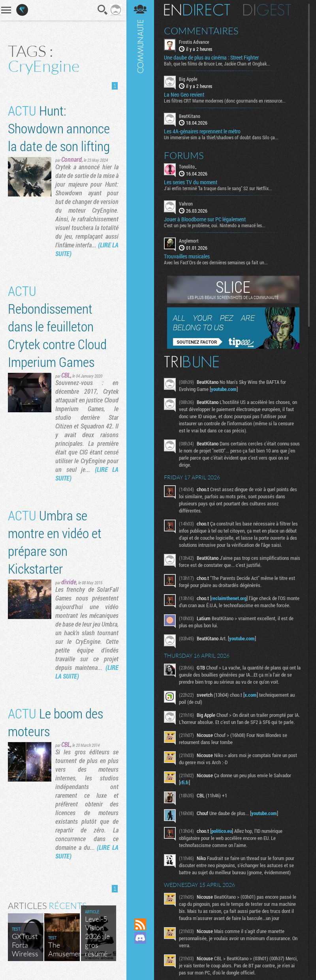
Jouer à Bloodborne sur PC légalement (205, 219)
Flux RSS (140, 924)
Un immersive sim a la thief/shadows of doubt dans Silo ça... (221, 137)
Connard (71, 159)
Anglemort (189, 241)
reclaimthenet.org (229, 598)
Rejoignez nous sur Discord (140, 938)
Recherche (103, 10)
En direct (197, 10)
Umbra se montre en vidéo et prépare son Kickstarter (55, 542)
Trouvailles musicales (187, 256)
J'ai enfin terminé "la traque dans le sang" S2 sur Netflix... (218, 188)
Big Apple (188, 79)
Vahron (186, 204)
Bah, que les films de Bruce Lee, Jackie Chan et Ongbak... (217, 64)
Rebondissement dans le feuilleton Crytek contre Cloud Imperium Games (57, 326)
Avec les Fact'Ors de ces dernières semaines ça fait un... (216, 262)
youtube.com (224, 389)
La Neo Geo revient (184, 95)
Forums (184, 155)
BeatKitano (190, 116)
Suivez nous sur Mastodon (140, 951)
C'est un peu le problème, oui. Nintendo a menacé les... (215, 225)
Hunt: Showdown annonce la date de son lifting (59, 128)
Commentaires (201, 31)
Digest (267, 10)
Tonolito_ (188, 166)
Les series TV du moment (191, 182)
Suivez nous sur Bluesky (140, 965)
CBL (66, 375)
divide (69, 582)
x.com (251, 695)
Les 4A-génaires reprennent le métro (202, 131)
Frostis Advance (194, 42)
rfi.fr (184, 782)
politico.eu (222, 831)
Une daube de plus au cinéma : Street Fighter (211, 58)
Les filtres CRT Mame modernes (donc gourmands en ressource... (225, 101)
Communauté (140, 452)
